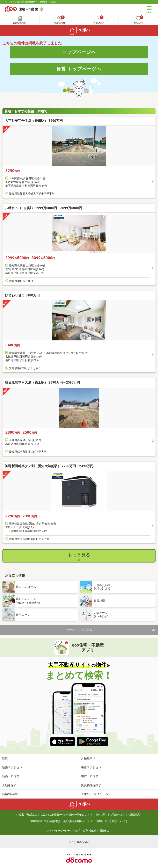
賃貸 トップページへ (79, 69)
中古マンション (91, 767)
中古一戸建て (90, 776)
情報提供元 (134, 815)
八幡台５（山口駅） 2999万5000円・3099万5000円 (44, 208)
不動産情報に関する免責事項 (45, 821)
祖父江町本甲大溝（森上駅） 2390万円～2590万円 (42, 382)
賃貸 (5, 758)
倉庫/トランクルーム (95, 794)
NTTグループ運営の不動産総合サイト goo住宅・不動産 (30, 2)
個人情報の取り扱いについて (78, 821)
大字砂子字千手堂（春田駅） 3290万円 (34, 121)
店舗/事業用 (10, 794)
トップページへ (79, 52)
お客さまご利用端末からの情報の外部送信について (67, 815)
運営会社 (104, 831)
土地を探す (9, 785)
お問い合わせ (89, 831)
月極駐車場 (88, 758)
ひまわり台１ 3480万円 (22, 295)
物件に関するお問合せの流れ (111, 815)
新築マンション (12, 767)
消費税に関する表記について (110, 821)
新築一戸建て (11, 776)
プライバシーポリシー (58, 831)
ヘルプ (76, 831)
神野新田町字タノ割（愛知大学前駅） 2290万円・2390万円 (49, 466)
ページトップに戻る (79, 630)
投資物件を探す (91, 785)
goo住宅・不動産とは (26, 815)
